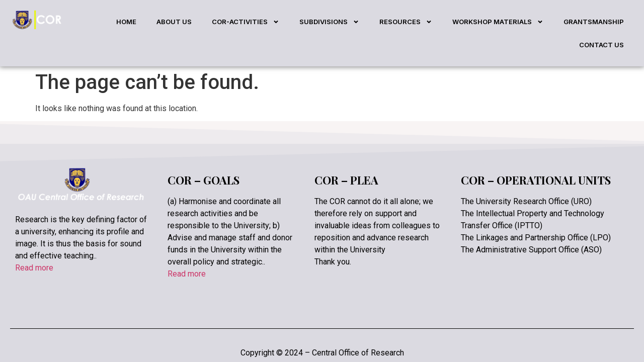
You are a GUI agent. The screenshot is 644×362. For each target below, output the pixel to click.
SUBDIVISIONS (329, 22)
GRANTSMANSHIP (594, 22)
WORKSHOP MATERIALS (498, 22)
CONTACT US (601, 45)
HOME (126, 22)
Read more (34, 245)
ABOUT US (174, 22)
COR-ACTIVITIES (246, 22)
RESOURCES (406, 22)
